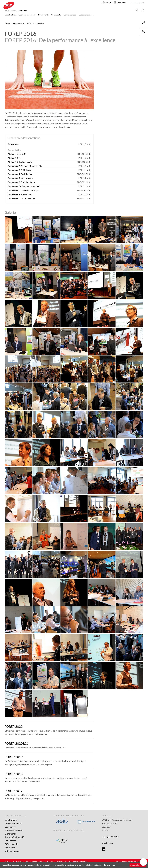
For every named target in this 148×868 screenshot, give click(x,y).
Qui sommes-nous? (13, 823)
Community (10, 827)
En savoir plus (110, 865)
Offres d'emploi (12, 844)
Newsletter (10, 848)
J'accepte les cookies (138, 865)
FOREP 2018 (14, 774)
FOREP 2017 (14, 791)
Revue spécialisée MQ (15, 837)
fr (136, 3)
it (140, 3)
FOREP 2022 (14, 727)
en (143, 3)
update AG (132, 862)
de (132, 3)
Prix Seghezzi (11, 841)
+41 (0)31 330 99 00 (111, 837)
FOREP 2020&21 (17, 743)
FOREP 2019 (14, 757)
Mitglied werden (12, 851)
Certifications (11, 820)
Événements (10, 834)
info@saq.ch (107, 843)
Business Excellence (14, 830)
